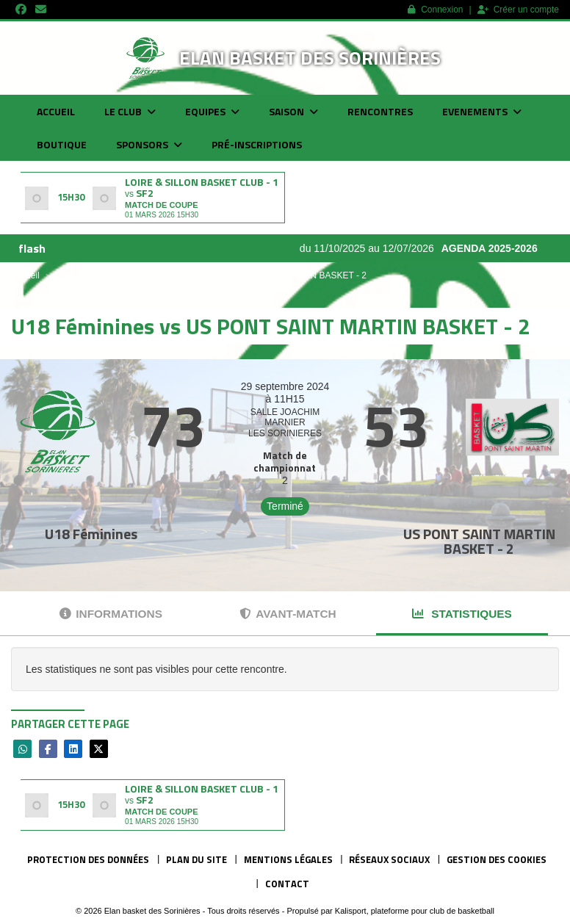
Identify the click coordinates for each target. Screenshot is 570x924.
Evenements (482, 111)
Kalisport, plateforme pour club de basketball (415, 911)
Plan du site (196, 859)
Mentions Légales (288, 859)
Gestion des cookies (497, 859)
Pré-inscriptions (257, 144)
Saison (293, 111)
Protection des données (88, 859)
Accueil (56, 111)
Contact (287, 884)
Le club (130, 111)
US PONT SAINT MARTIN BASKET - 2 (479, 541)
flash (32, 248)
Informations (111, 614)
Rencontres (380, 111)
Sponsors (149, 144)
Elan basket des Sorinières (310, 58)
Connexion (435, 10)
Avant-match (288, 614)
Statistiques (462, 614)
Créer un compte (518, 10)
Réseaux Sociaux (389, 859)
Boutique (62, 144)
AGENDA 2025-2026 (497, 248)
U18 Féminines (91, 534)
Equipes (212, 111)
